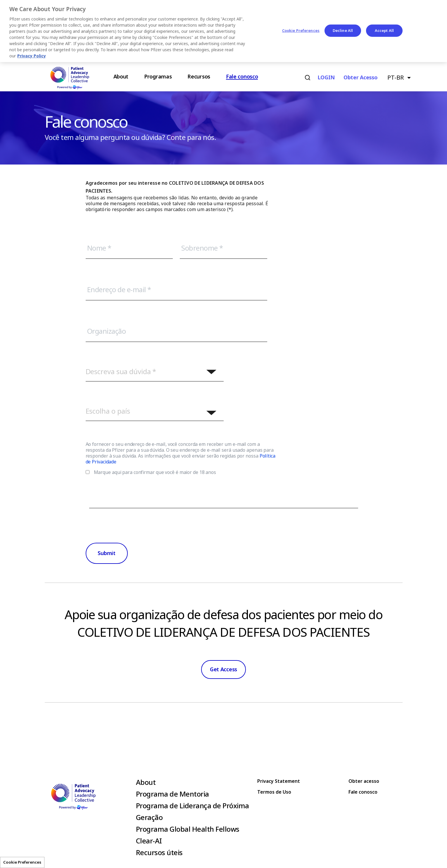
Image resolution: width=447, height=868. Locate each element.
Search (308, 78)
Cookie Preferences (22, 862)
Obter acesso (360, 78)
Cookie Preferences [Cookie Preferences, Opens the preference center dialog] (301, 31)
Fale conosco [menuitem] (242, 77)
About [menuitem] (121, 77)
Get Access (223, 670)
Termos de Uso (274, 792)
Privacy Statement (279, 781)
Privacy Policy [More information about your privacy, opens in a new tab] (32, 56)
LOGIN (326, 78)
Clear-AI (149, 841)
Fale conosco (363, 792)
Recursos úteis (159, 853)
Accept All (384, 31)
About (146, 782)
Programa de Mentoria (172, 794)
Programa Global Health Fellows (188, 829)
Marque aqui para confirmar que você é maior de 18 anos (155, 472)
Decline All (343, 31)
